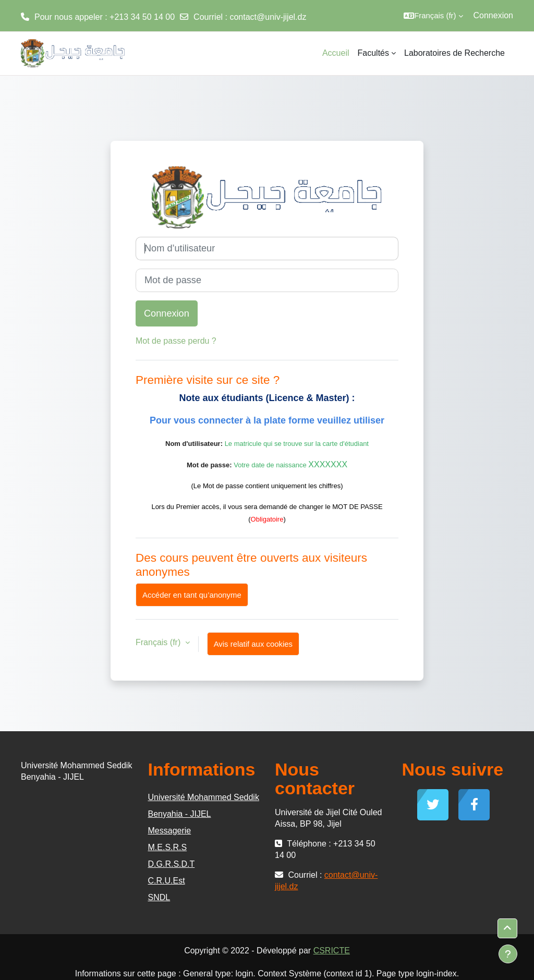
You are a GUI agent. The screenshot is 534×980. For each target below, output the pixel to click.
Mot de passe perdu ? (176, 341)
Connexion (494, 15)
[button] (433, 16)
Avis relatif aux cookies (253, 644)
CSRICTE (332, 951)
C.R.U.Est (167, 881)
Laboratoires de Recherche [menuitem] (454, 53)
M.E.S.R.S (168, 847)
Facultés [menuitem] (373, 53)
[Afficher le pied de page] (508, 954)
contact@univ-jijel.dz (268, 17)
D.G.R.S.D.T (172, 864)
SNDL (159, 897)
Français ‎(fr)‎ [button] (159, 642)
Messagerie (170, 831)
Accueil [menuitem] (336, 53)
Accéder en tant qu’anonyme (192, 595)
